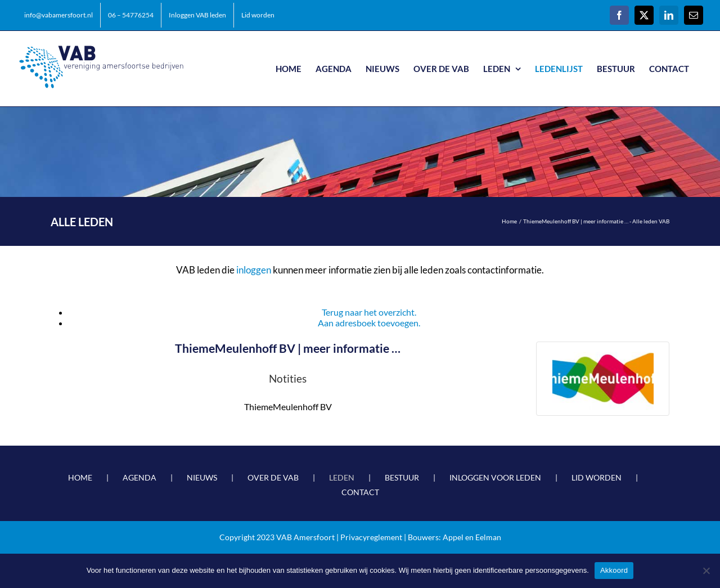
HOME (80, 477)
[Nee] (706, 571)
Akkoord (614, 570)
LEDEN (342, 477)
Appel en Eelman (472, 537)
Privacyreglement (371, 537)
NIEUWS (202, 477)
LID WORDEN (597, 477)
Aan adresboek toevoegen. (369, 323)
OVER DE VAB (273, 477)
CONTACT (360, 492)
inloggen (254, 270)
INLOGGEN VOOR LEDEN (495, 477)
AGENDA (139, 477)
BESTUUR (402, 477)
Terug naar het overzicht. (369, 312)
